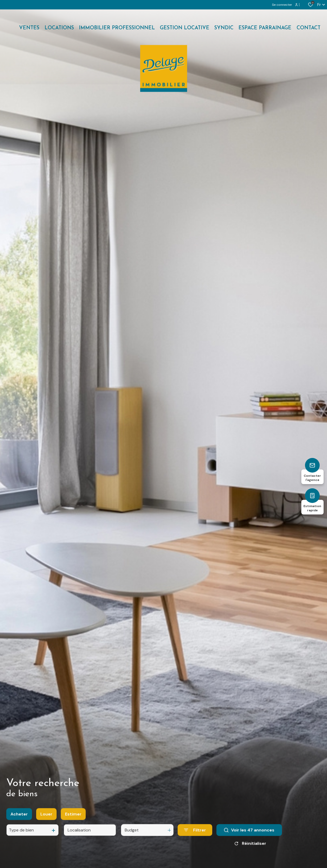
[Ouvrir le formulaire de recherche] (195, 841)
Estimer (73, 825)
